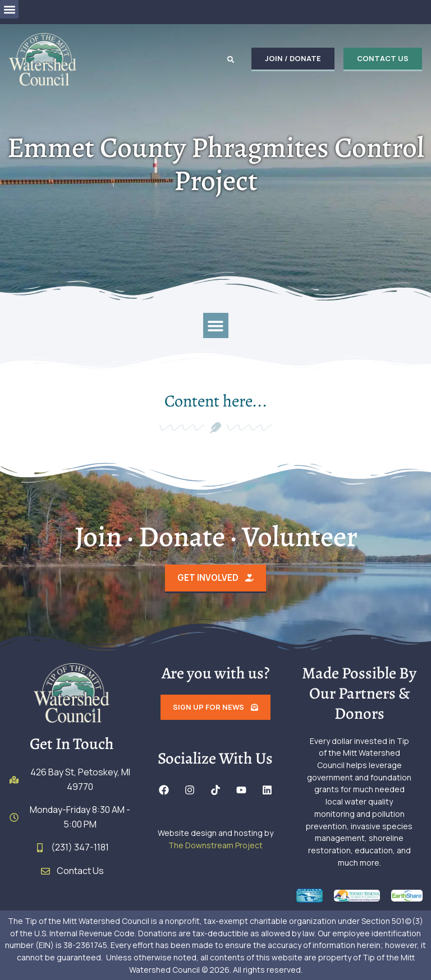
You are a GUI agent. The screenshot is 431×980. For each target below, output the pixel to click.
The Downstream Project (215, 845)
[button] (9, 9)
